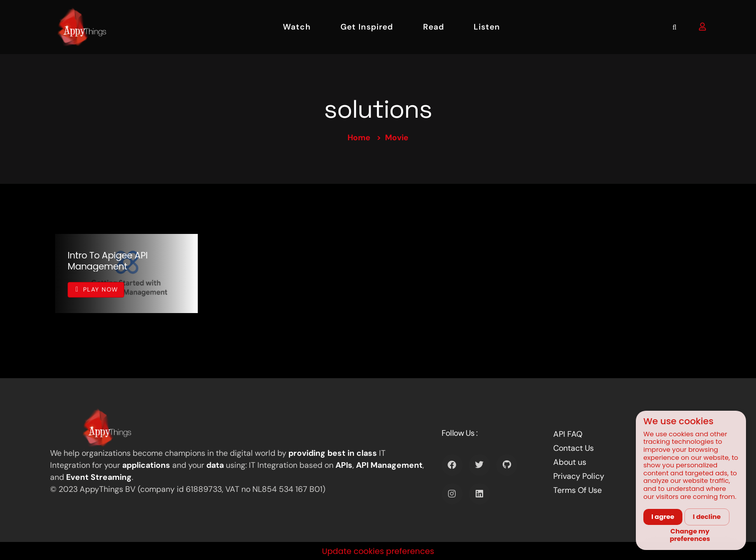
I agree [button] (663, 517)
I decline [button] (707, 517)
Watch (297, 27)
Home (359, 137)
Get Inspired (367, 27)
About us (570, 462)
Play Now (97, 290)
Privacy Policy (579, 476)
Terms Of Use (578, 490)
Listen (487, 27)
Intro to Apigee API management (108, 261)
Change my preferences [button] (690, 535)
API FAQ (568, 434)
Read (434, 27)
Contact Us (574, 448)
